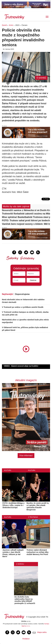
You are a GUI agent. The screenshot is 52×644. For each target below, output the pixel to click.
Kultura (8, 470)
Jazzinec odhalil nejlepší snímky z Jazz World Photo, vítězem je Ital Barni (13, 553)
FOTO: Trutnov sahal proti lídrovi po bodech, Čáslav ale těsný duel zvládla (26, 220)
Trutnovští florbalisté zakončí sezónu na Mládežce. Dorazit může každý (26, 214)
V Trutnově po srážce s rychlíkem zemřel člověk (23, 307)
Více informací (26, 455)
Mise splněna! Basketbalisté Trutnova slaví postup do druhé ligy (26, 217)
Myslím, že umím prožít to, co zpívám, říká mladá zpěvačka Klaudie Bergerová (38, 506)
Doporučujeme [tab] (22, 294)
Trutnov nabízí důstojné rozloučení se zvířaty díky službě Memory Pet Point (38, 552)
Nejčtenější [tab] (7, 294)
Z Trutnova (33, 517)
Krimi (11, 25)
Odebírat (33, 280)
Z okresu (20, 564)
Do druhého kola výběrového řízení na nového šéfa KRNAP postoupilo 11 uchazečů (25, 600)
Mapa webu (42, 632)
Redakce (26, 639)
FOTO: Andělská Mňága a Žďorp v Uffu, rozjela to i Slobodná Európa (13, 505)
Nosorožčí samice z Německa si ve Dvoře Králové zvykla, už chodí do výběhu (26, 210)
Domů (4, 25)
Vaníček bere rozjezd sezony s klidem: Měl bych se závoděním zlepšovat (26, 224)
